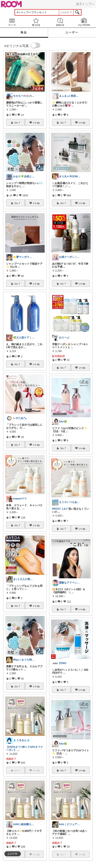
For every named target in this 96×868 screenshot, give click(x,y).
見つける (36, 22)
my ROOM (84, 22)
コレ (17, 123)
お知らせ (60, 22)
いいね (36, 123)
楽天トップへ (85, 4)
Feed (12, 22)
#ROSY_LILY (60, 509)
